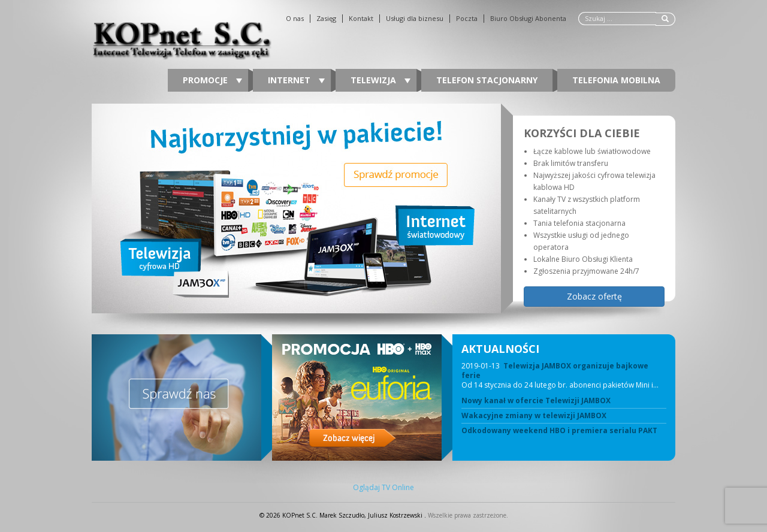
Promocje (212, 80)
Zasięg (326, 19)
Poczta (467, 19)
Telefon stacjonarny (487, 80)
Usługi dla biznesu (415, 19)
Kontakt (361, 19)
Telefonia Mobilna (616, 80)
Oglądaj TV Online (383, 488)
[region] (383, 208)
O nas (295, 19)
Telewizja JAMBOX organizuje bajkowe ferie (555, 371)
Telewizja (381, 80)
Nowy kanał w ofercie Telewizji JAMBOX (536, 401)
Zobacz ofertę (594, 296)
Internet (296, 80)
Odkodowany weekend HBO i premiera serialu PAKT (559, 431)
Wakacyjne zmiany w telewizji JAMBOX (534, 416)
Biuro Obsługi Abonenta (528, 19)
